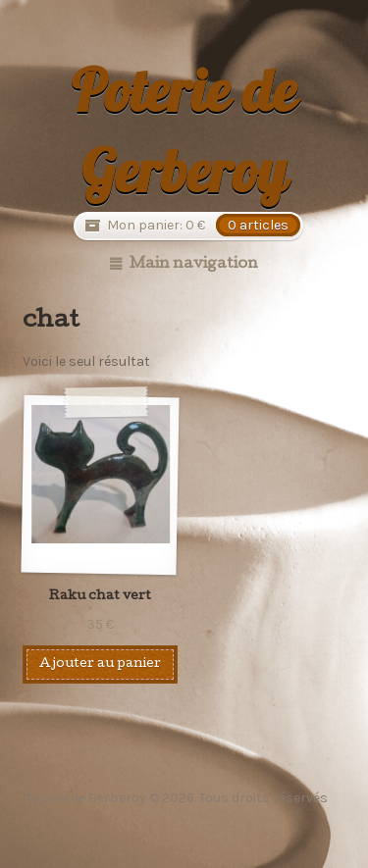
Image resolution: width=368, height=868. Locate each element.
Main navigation (194, 265)
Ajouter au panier (100, 664)
